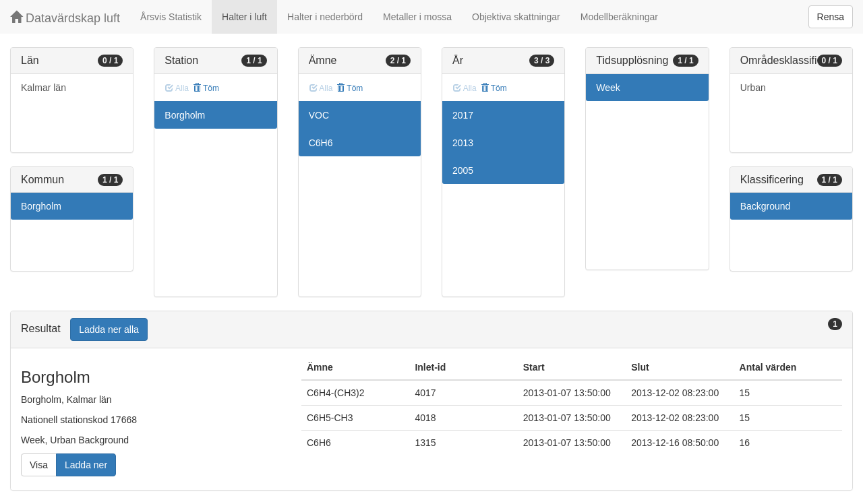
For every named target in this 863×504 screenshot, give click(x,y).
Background (766, 206)
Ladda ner (86, 465)
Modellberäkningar (619, 17)
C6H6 (321, 143)
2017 (463, 115)
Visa (39, 465)
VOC (319, 115)
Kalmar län (43, 88)
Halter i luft (244, 17)
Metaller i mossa (417, 17)
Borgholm (41, 206)
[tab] (431, 330)
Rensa (831, 17)
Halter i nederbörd (325, 17)
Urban (753, 88)
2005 (463, 170)
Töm (206, 88)
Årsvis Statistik (171, 17)
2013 (463, 143)
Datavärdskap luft (65, 18)
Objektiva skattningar (516, 17)
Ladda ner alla (109, 329)
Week (608, 88)
